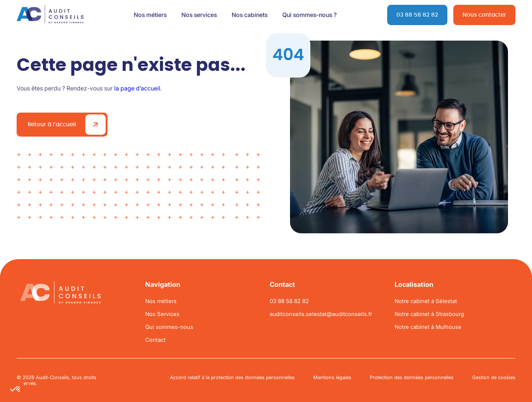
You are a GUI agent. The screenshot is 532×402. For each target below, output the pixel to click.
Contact (155, 340)
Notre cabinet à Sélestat (426, 301)
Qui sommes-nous (169, 327)
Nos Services (162, 314)
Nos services (199, 15)
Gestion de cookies (494, 377)
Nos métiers (150, 15)
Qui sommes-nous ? (309, 15)
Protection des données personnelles (412, 377)
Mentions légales (332, 377)
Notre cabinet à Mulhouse (428, 327)
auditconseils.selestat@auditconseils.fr (321, 314)
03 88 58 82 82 (417, 15)
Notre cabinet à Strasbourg (429, 314)
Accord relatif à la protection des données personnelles (232, 377)
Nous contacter (484, 15)
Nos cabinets (250, 15)
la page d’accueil (137, 88)
